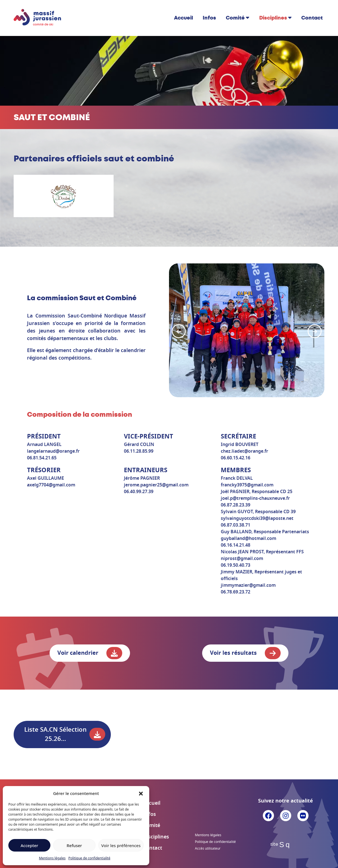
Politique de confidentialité (89, 858)
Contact (312, 18)
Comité (235, 18)
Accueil (183, 18)
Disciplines (273, 18)
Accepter (29, 845)
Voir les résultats (245, 653)
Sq (286, 845)
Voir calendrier (90, 653)
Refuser (74, 845)
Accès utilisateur (208, 848)
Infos (209, 18)
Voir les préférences (121, 845)
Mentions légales (52, 858)
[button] (141, 793)
